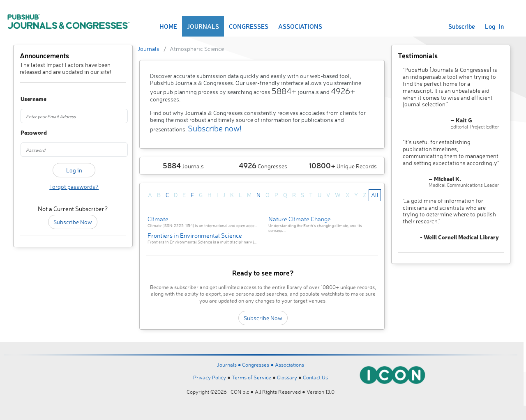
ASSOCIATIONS (300, 26)
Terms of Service (251, 377)
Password (28, 133)
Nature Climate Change (300, 219)
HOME (168, 26)
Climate (158, 219)
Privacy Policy (210, 377)
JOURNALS (203, 26)
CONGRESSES (249, 26)
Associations (290, 365)
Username (28, 99)
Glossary (287, 377)
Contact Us (315, 377)
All (375, 195)
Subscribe (462, 26)
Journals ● (230, 365)
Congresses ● (258, 365)
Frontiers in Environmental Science (195, 235)
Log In (494, 26)
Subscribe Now (73, 222)
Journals (149, 49)
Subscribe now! (215, 128)
